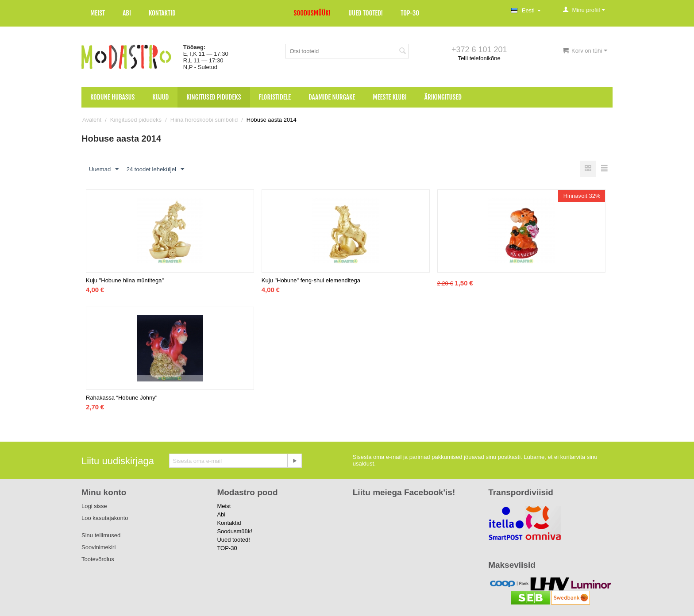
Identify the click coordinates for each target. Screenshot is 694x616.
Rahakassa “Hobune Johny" (121, 398)
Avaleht (92, 120)
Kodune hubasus (112, 97)
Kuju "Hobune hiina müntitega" (125, 280)
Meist (98, 13)
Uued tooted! (366, 13)
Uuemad (104, 169)
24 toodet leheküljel (155, 169)
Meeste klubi (390, 97)
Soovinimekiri (98, 547)
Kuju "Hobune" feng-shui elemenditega (311, 280)
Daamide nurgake (332, 97)
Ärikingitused (443, 97)
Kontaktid (162, 13)
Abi (127, 13)
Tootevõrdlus (98, 559)
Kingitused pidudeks (214, 97)
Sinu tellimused (101, 535)
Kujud (160, 97)
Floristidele (275, 97)
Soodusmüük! (312, 13)
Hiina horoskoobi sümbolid (204, 120)
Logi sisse (94, 506)
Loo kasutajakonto (105, 518)
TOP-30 (410, 13)
